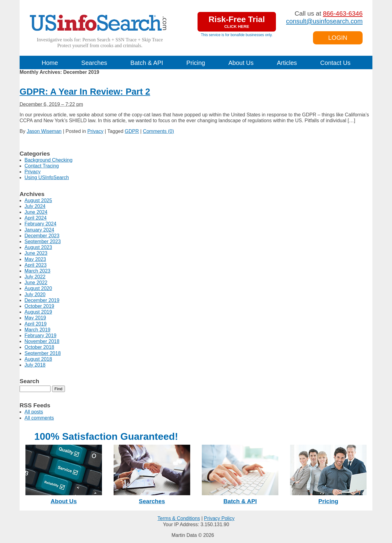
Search (29, 381)
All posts (34, 412)
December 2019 (42, 300)
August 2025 (38, 200)
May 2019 (35, 318)
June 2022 (36, 283)
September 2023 (43, 241)
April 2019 (36, 324)
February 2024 (40, 224)
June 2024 (36, 212)
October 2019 (39, 306)
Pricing (196, 63)
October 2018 (39, 347)
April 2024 (36, 218)
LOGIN (338, 38)
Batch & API (147, 63)
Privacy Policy (219, 518)
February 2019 (40, 336)
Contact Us (335, 63)
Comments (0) (158, 131)
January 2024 (39, 230)
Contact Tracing (42, 166)
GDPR (132, 131)
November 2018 (42, 341)
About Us (241, 63)
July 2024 (35, 206)
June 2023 (36, 253)
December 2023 (42, 236)
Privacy (95, 131)
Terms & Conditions (179, 518)
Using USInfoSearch (47, 177)
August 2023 (38, 247)
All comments (39, 418)
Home (50, 63)
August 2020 (38, 288)
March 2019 (38, 330)
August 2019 (38, 312)
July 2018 (35, 365)
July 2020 (35, 294)
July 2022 (35, 277)
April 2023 (36, 265)
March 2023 (38, 271)
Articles (287, 63)
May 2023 (35, 259)
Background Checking (49, 160)
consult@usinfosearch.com (324, 21)
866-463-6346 (343, 13)
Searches (94, 63)
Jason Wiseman (44, 131)
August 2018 (38, 359)
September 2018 (43, 353)
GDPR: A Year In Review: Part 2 (85, 92)
